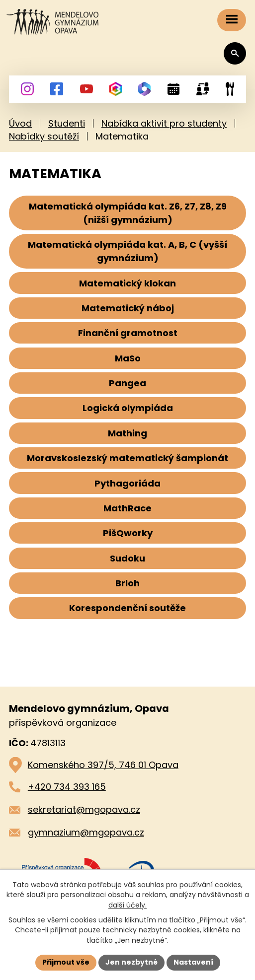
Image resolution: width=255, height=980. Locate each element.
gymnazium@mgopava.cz (86, 832)
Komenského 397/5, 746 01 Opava (103, 765)
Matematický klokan (127, 283)
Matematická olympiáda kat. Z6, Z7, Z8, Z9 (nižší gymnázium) (128, 213)
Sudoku (127, 558)
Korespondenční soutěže (127, 608)
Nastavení (193, 962)
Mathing (127, 433)
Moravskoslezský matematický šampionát (127, 458)
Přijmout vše (66, 962)
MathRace (127, 508)
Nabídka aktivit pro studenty (164, 123)
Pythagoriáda (127, 483)
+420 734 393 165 (67, 787)
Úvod (20, 123)
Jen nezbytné (131, 962)
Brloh (127, 583)
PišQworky (128, 533)
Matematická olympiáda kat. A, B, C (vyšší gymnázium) (127, 251)
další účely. (127, 905)
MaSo (128, 358)
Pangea (127, 383)
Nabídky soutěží (44, 136)
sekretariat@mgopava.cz (84, 809)
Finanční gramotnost (128, 333)
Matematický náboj (128, 308)
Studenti (67, 123)
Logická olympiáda (128, 408)
